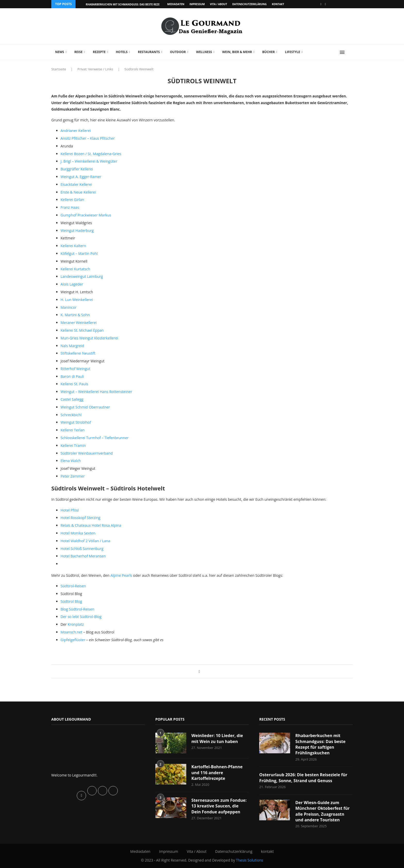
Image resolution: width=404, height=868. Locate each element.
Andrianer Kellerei (76, 131)
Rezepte (99, 52)
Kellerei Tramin (73, 445)
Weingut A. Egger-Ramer (81, 177)
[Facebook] (321, 4)
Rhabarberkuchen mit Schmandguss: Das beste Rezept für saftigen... (135, 4)
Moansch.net (72, 632)
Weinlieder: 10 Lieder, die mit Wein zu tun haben (217, 738)
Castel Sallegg (72, 399)
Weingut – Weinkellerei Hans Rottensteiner (96, 392)
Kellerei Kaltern (73, 246)
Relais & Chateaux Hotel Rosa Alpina (91, 525)
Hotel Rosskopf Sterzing (80, 518)
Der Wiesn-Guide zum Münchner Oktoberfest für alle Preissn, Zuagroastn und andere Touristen (322, 811)
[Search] (350, 52)
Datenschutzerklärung (249, 4)
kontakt (278, 4)
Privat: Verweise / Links (95, 69)
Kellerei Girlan (72, 200)
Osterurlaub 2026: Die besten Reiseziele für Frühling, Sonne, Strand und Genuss (303, 778)
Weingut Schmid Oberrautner (85, 407)
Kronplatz (76, 624)
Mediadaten (176, 4)
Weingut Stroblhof (76, 422)
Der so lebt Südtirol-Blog (81, 617)
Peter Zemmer (73, 476)
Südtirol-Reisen (73, 586)
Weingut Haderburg (77, 231)
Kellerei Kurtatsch (75, 269)
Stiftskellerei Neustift (78, 353)
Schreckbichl (71, 415)
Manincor (69, 307)
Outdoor (178, 52)
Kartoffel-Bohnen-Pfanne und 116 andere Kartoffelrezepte (217, 773)
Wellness (204, 52)
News (60, 52)
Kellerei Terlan (73, 430)
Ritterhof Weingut (75, 369)
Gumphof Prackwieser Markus (86, 215)
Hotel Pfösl (70, 510)
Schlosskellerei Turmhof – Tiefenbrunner (95, 438)
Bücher (269, 52)
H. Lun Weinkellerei (77, 300)
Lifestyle (293, 52)
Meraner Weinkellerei (79, 323)
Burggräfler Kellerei (77, 169)
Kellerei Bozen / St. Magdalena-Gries (91, 154)
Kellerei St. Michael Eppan (82, 330)
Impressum (197, 4)
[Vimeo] (325, 4)
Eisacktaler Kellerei (76, 184)
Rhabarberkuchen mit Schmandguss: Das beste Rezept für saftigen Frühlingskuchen (320, 744)
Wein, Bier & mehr (237, 52)
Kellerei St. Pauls (74, 384)
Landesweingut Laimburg (82, 276)
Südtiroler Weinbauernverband (87, 453)
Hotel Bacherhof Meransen (83, 556)
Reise (78, 52)
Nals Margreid (72, 346)
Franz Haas (70, 207)
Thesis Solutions (250, 860)
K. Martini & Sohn (75, 315)
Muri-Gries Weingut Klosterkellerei (89, 338)
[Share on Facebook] (199, 671)
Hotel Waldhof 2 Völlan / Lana (85, 541)
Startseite (59, 69)
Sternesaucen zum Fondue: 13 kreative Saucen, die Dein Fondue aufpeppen (219, 806)
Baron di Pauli (72, 376)
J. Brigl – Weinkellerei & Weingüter (89, 161)
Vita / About (219, 4)
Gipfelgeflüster (73, 640)
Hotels (122, 52)
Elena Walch (71, 461)
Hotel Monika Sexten (78, 533)
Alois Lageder (72, 284)
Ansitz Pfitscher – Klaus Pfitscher (88, 138)
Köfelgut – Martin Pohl (79, 253)
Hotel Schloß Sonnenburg (82, 549)
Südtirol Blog (71, 601)
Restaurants (149, 52)
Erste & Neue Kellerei (78, 192)
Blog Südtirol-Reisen (77, 609)
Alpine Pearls (121, 575)
